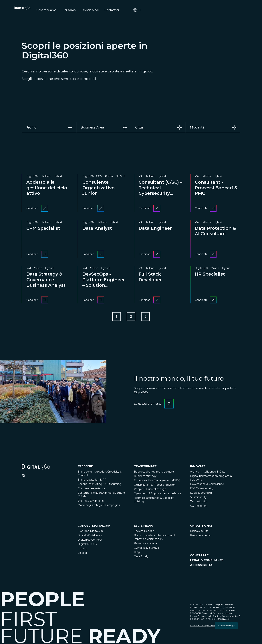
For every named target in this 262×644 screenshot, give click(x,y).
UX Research (198, 507)
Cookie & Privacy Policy (202, 626)
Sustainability (198, 498)
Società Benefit (144, 532)
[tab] (49, 128)
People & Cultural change (150, 490)
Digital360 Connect (90, 541)
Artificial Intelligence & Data (208, 473)
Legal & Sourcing (201, 494)
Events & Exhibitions (91, 502)
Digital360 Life (199, 532)
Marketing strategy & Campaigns (99, 506)
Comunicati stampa (146, 549)
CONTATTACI (200, 556)
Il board (82, 550)
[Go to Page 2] (131, 317)
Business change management (154, 473)
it (236, 10)
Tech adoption (199, 502)
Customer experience (91, 489)
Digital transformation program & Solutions (211, 479)
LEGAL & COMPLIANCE (207, 561)
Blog (137, 553)
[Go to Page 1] (116, 317)
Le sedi (82, 554)
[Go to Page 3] (146, 317)
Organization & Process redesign (155, 486)
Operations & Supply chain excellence (158, 494)
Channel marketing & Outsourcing (99, 485)
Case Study (141, 558)
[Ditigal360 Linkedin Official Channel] (23, 477)
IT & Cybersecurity (202, 489)
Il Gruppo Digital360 (90, 532)
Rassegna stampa (145, 544)
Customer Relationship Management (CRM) (101, 495)
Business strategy (145, 477)
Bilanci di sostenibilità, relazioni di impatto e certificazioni (155, 538)
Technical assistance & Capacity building (154, 501)
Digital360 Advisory (90, 536)
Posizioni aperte (200, 536)
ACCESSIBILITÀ (201, 566)
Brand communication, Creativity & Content (100, 474)
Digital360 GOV (88, 545)
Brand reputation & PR (92, 481)
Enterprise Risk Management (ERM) (157, 481)
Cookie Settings (226, 626)
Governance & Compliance (207, 485)
